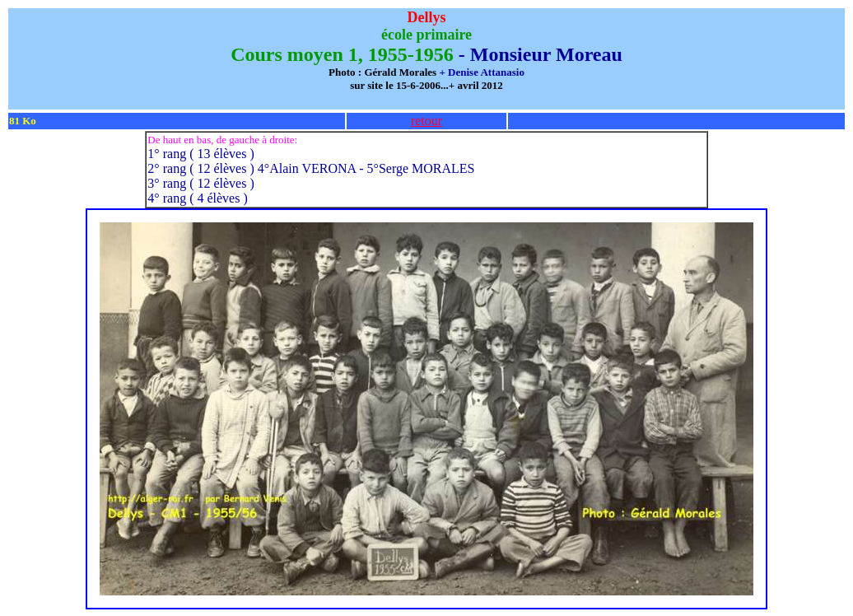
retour (426, 121)
